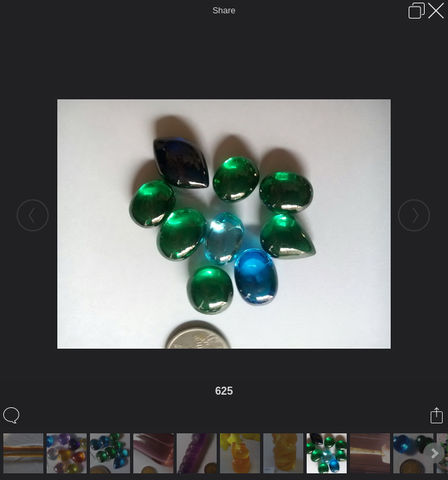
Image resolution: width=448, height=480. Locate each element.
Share (224, 10)
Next (434, 453)
